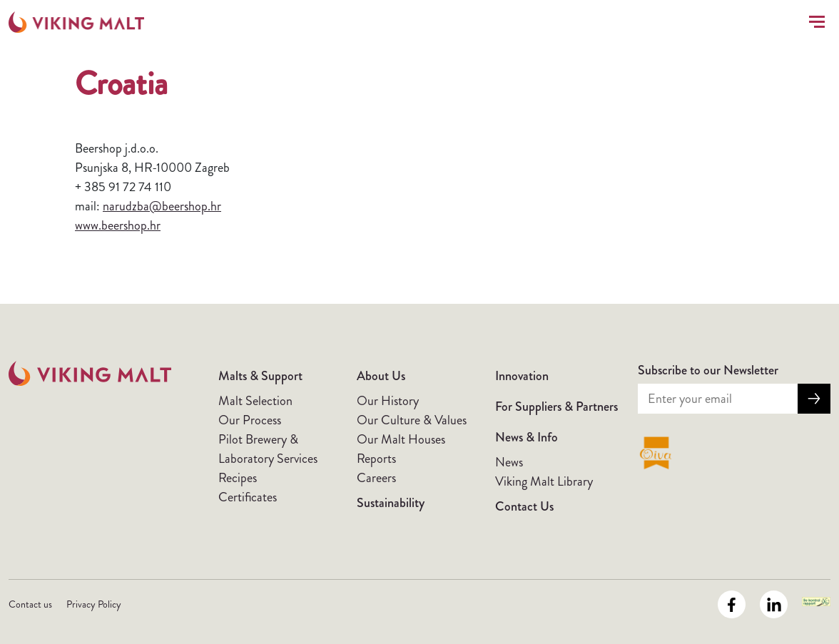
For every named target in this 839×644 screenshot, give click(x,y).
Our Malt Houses (401, 439)
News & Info (527, 437)
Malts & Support (260, 376)
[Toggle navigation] (814, 22)
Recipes (238, 478)
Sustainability (391, 503)
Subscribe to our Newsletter (708, 370)
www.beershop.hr (118, 225)
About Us (381, 376)
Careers (376, 478)
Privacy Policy (94, 604)
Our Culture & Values (412, 420)
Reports (376, 459)
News (509, 462)
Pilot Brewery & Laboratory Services (268, 449)
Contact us (30, 604)
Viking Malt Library (544, 481)
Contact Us (524, 506)
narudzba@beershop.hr (162, 206)
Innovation (522, 376)
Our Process (250, 420)
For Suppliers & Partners (556, 407)
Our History (388, 401)
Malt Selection (255, 401)
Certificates (248, 497)
